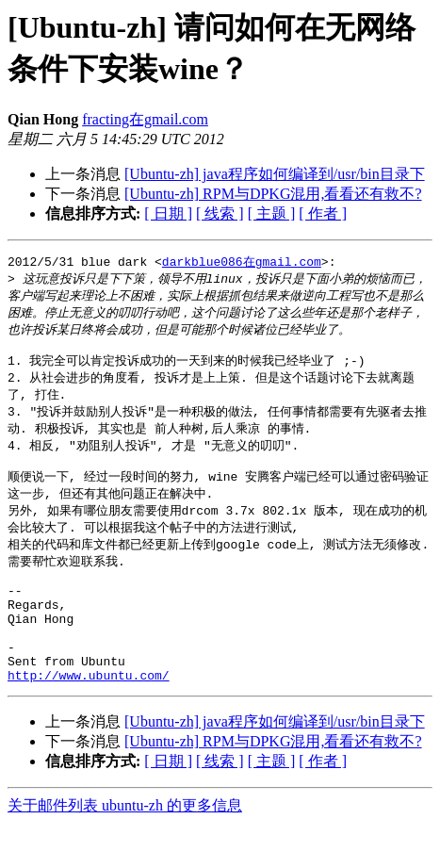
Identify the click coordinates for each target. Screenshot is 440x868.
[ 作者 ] (323, 213)
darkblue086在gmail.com (242, 262)
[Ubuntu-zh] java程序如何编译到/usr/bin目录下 (275, 174)
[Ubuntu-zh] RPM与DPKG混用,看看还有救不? (273, 194)
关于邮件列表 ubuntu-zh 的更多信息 (125, 850)
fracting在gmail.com (145, 119)
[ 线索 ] (220, 213)
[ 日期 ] (168, 213)
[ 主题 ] (272, 213)
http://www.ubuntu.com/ (89, 719)
